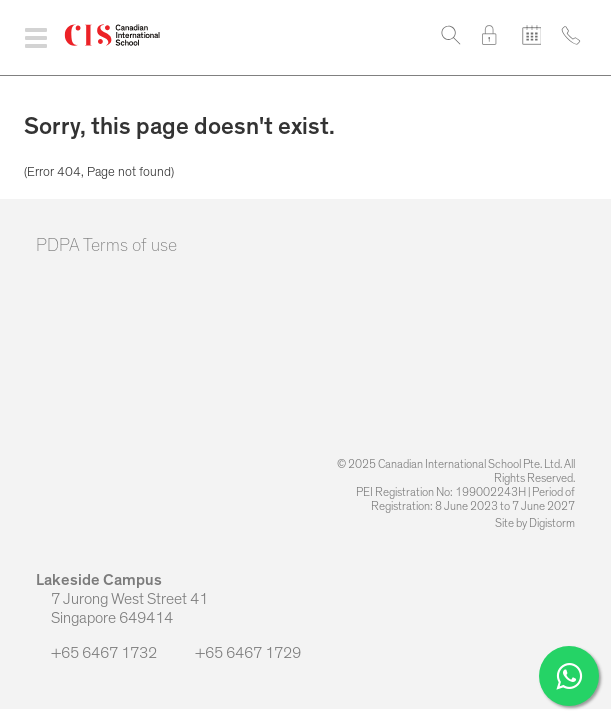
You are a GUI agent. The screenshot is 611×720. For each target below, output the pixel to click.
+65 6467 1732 (98, 653)
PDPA (58, 246)
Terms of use (130, 246)
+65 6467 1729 (240, 652)
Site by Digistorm (535, 523)
